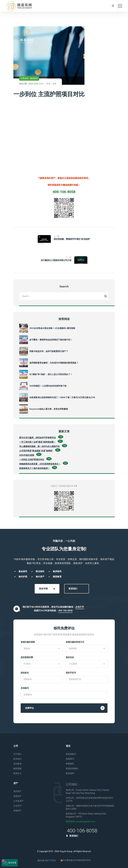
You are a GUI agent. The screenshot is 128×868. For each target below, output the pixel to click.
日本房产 (17, 806)
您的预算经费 (27, 657)
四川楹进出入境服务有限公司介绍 (56, 260)
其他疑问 (25, 688)
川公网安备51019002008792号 (76, 860)
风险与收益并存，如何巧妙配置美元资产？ (49, 351)
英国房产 (17, 796)
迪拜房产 (17, 791)
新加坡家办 (71, 754)
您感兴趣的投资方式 (75, 642)
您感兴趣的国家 (28, 642)
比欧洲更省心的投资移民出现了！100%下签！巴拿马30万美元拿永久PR (62, 397)
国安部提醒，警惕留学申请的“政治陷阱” (72, 239)
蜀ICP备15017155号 (47, 861)
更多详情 (47, 589)
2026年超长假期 (27, 455)
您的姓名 (25, 673)
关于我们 (17, 754)
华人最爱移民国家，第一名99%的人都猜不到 (39, 446)
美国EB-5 (70, 759)
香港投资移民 (72, 769)
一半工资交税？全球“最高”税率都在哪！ (37, 442)
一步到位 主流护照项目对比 (32, 459)
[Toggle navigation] (120, 6)
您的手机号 (71, 673)
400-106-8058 (65, 611)
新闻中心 (17, 773)
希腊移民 (70, 764)
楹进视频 (17, 769)
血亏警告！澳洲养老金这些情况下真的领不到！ (51, 340)
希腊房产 (17, 811)
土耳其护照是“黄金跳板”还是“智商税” (36, 451)
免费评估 (65, 708)
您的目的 (70, 657)
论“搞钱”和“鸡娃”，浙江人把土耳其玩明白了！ (51, 374)
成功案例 (17, 764)
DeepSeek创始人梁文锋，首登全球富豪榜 (49, 409)
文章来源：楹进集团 (29, 78)
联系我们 (73, 589)
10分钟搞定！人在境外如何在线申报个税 (48, 386)
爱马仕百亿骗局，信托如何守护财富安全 (38, 438)
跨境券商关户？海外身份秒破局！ (35, 468)
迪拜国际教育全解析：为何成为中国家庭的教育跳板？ (54, 363)
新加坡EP (70, 773)
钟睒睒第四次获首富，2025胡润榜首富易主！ (40, 464)
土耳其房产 (18, 801)
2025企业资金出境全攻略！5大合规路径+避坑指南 (52, 328)
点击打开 (80, 607)
